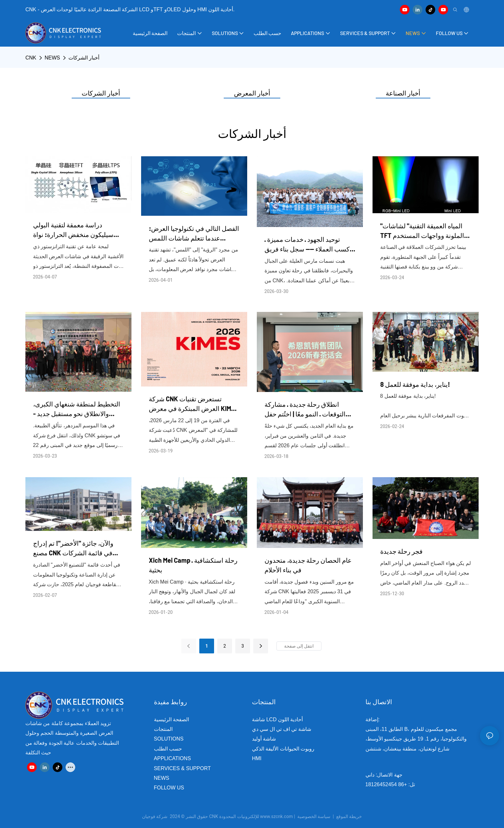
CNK (31, 58)
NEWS (52, 58)
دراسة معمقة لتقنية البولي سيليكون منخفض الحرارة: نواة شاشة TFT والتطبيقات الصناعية (75, 230)
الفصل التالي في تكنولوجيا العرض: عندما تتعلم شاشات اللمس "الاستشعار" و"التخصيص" (194, 234)
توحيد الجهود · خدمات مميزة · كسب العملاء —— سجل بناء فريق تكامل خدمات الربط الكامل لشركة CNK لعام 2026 (307, 245)
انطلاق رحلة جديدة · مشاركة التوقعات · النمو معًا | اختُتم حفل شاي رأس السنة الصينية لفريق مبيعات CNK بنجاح (305, 409)
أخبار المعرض (252, 93)
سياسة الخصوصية (330, 816)
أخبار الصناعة (403, 93)
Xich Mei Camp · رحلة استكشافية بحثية (193, 565)
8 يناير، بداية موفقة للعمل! (415, 384)
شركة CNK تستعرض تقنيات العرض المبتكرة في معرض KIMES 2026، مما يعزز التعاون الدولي (194, 404)
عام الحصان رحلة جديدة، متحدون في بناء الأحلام (308, 565)
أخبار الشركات (84, 58)
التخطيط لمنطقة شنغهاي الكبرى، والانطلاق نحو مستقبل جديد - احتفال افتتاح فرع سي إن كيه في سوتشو (77, 409)
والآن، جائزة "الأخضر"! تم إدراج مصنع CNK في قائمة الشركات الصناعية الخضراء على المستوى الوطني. (75, 548)
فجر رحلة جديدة (401, 551)
